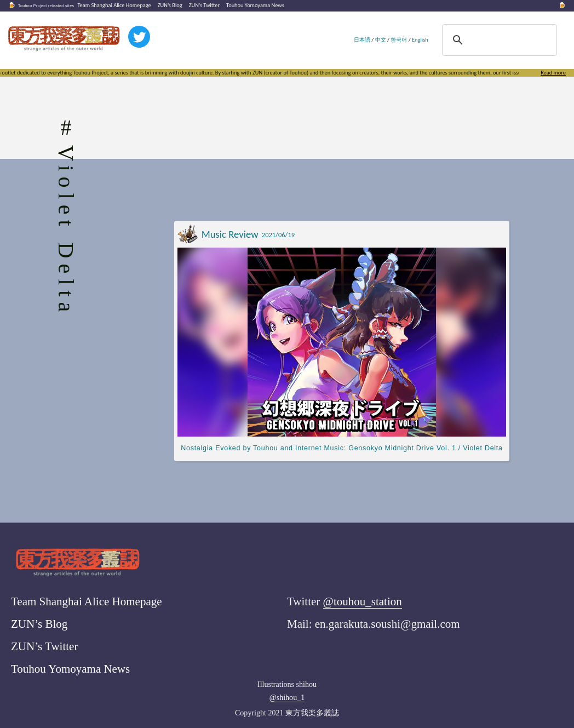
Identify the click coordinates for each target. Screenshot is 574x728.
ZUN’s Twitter (204, 5)
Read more (553, 73)
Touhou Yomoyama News (255, 5)
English (420, 40)
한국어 (399, 40)
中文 (381, 40)
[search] (498, 40)
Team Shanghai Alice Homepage (114, 5)
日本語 (362, 40)
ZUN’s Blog (170, 5)
